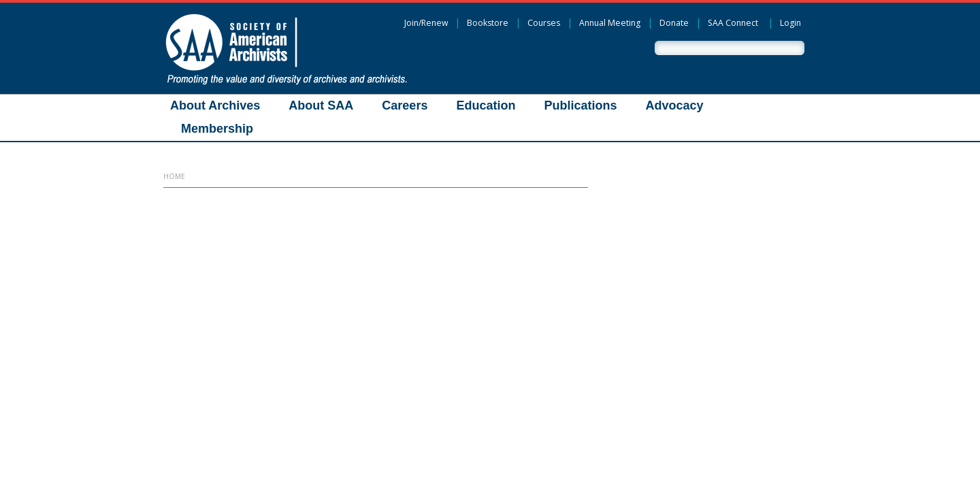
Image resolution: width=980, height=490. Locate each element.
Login (790, 23)
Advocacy (674, 105)
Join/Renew (426, 23)
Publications (580, 105)
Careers (405, 105)
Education (486, 105)
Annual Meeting (610, 23)
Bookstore (488, 23)
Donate (674, 23)
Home (174, 176)
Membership (217, 129)
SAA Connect (733, 23)
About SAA (321, 105)
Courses (544, 23)
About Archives (215, 105)
